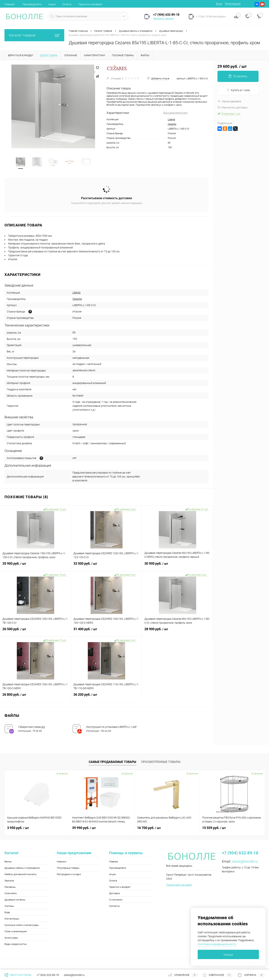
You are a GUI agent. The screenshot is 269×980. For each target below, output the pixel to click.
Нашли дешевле (229, 101)
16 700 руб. (149, 828)
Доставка (114, 893)
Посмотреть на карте (179, 885)
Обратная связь (18, 975)
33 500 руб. (106, 566)
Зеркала (9, 881)
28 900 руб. (177, 631)
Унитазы (9, 906)
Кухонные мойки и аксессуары (22, 925)
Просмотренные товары (161, 762)
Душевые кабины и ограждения (22, 868)
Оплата (67, 4)
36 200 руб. (106, 697)
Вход (219, 4)
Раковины (10, 887)
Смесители (11, 893)
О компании (116, 900)
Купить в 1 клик (238, 90)
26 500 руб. (35, 631)
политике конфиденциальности (217, 944)
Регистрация (233, 4)
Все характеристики (175, 113)
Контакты (115, 906)
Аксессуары (11, 938)
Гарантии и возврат (90, 4)
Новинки (62, 862)
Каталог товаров (34, 35)
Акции (52, 4)
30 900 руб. (177, 566)
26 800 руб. (35, 697)
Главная (10, 4)
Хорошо (228, 955)
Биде (7, 912)
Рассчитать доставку (232, 108)
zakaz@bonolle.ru (245, 861)
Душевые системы (15, 900)
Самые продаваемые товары (112, 762)
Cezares (172, 124)
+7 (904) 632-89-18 (48, 975)
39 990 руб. (84, 828)
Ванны (8, 862)
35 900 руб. (35, 566)
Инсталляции (12, 919)
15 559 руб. (214, 828)
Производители (32, 4)
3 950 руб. (18, 828)
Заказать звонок (163, 18)
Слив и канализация (16, 931)
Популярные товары (68, 868)
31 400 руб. (106, 631)
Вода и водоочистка (16, 944)
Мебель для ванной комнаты (21, 874)
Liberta (171, 119)
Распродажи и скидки (69, 874)
